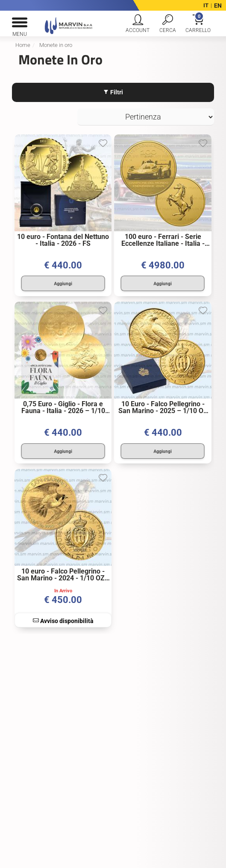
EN (218, 6)
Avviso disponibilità (63, 618)
